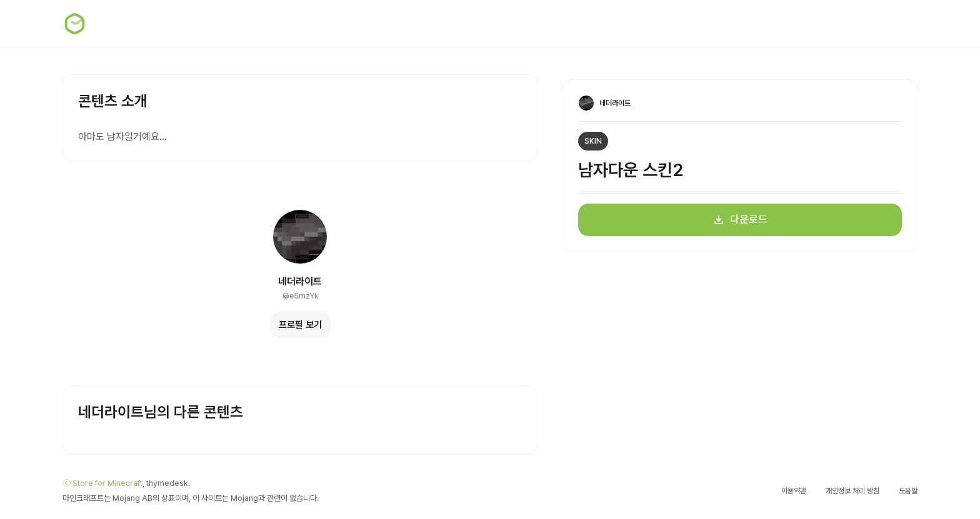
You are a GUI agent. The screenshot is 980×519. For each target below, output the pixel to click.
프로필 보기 (300, 325)
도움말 (908, 491)
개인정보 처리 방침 (852, 491)
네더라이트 (300, 281)
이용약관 (794, 491)
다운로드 (740, 220)
